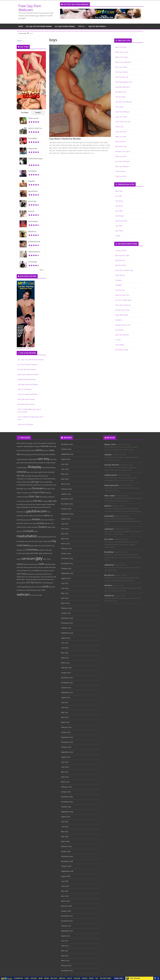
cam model (28, 489)
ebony (19, 559)
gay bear (44, 443)
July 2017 (64, 941)
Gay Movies (120, 216)
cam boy (43, 459)
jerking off (28, 450)
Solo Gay (34, 496)
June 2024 (65, 529)
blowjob (20, 489)
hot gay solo (37, 507)
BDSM (45, 574)
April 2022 (65, 658)
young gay (29, 443)
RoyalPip (31, 181)
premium (46, 450)
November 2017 (67, 921)
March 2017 (65, 961)
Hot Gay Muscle (38, 516)
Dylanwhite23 (109, 516)
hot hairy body (28, 516)
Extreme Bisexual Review (27, 379)
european (41, 550)
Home (21, 26)
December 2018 (67, 856)
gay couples (45, 567)
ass (25, 520)
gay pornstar (32, 454)
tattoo (50, 527)
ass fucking (39, 587)
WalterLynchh (33, 118)
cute (25, 512)
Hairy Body (46, 583)
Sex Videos (27, 348)
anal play (24, 459)
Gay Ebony (119, 201)
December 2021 (67, 678)
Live (18, 501)
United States (32, 459)
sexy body (28, 476)
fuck (21, 531)
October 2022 (66, 628)
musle (45, 479)
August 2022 (66, 638)
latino (47, 515)
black (45, 472)
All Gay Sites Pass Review (27, 370)
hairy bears (34, 472)
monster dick (51, 443)
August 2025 (66, 459)
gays (28, 472)
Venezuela (32, 577)
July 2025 (65, 464)
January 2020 (66, 792)
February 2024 (66, 549)
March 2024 (65, 544)
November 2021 (67, 683)
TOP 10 (82, 26)
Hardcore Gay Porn (122, 295)
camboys (20, 516)
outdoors (23, 583)
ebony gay (24, 454)
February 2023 (66, 608)
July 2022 (65, 643)
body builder (21, 443)
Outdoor (19, 497)
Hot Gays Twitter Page (123, 300)
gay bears (49, 482)
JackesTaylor (109, 529)
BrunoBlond (33, 138)
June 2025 (65, 469)
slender (52, 454)
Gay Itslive (119, 206)
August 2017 (65, 936)
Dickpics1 (119, 280)
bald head (40, 454)
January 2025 (66, 494)
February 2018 (66, 906)
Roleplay (35, 467)
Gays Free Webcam (122, 112)
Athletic (36, 519)
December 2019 (67, 797)
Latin (44, 468)
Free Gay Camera (122, 72)
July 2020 (65, 762)
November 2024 (67, 504)
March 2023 (65, 603)
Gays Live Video (121, 117)
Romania (20, 512)
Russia (22, 450)
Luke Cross (37, 443)
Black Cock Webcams (123, 62)
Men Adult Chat (121, 147)
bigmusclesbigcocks (23, 507)
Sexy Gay (44, 520)
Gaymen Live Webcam (124, 102)
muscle (20, 564)
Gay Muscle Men (121, 221)
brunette (19, 590)
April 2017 (65, 956)
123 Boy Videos (121, 250)
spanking (29, 590)
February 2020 (66, 787)
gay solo (53, 501)
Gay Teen (119, 226)
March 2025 (65, 484)
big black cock (47, 553)
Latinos (38, 504)
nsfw (41, 564)
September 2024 (67, 514)
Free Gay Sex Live (122, 77)
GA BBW (118, 285)
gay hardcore (21, 463)
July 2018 (65, 881)
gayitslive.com (37, 511)
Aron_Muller (109, 539)
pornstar (50, 537)
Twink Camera (120, 171)
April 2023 (65, 598)
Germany (47, 523)
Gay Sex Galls (120, 97)
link (158, 945)
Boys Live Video (121, 67)
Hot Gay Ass (32, 582)
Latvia (36, 531)
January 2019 (66, 851)
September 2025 (67, 454)
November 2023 (67, 563)
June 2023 (65, 588)
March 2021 (65, 722)
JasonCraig (32, 201)
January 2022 (66, 673)
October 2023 (66, 568)
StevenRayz (33, 262)
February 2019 (66, 846)
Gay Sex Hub (120, 290)
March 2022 (65, 663)
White (47, 550)
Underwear (39, 574)
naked (28, 501)
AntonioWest (33, 221)
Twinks (118, 236)
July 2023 (65, 583)
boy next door (44, 571)
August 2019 (66, 817)
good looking (33, 463)
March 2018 (65, 901)
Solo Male (47, 489)
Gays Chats (119, 107)
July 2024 (65, 524)
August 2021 (66, 697)
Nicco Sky (25, 577)
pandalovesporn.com (123, 325)
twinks (51, 446)
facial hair (51, 504)
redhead (48, 493)
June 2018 (65, 886)
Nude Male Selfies (122, 315)
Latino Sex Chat (121, 132)
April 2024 (65, 539)
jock (27, 504)
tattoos (27, 545)
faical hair (20, 523)
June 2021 (65, 707)
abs (47, 476)
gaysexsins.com (39, 485)
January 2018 (66, 911)
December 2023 (67, 558)
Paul (25, 567)
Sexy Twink (47, 559)
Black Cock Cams (122, 57)
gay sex (29, 520)
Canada (29, 527)
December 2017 (67, 916)
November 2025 (67, 444)
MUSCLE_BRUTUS (35, 128)
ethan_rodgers (110, 496)
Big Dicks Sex (120, 260)
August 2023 (66, 578)
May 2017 (64, 951)
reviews (19, 482)
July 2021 (65, 702)
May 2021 (65, 712)
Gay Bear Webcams (122, 87)
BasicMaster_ (33, 191)
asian (39, 590)
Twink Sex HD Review (25, 424)
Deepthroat (23, 541)
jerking (41, 523)
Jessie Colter (26, 482)
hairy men (37, 567)
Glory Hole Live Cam (123, 122)
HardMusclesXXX (111, 475)
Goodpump (32, 171)
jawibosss (108, 506)
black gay (42, 476)
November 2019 (67, 802)
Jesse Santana (42, 537)
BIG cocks (52, 587)
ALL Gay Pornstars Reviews (65, 26)
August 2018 (66, 876)
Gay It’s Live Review (25, 389)
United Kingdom (22, 468)
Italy (31, 501)
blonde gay (43, 497)
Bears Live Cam (121, 47)
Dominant (38, 488)
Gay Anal (119, 196)
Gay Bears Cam (121, 92)
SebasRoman (109, 596)
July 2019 (65, 822)
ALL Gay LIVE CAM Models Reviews (39, 26)
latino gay (38, 553)
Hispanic (43, 527)
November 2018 (67, 861)
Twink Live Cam (121, 176)
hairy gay (35, 476)
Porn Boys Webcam (123, 161)
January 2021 (66, 732)
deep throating (51, 468)
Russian (53, 463)
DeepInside (33, 148)
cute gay (37, 446)
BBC (24, 579)
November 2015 (67, 971)
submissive (41, 579)
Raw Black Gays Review (26, 404)
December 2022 (67, 618)
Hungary (45, 501)
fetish (33, 450)
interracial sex (46, 507)
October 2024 (66, 509)
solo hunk (42, 546)
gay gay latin (49, 485)
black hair (52, 567)
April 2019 (65, 837)
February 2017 (66, 966)
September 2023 (67, 573)
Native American (29, 564)
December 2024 (67, 499)
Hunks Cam (119, 127)
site (32, 507)
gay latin (30, 553)
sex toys (22, 501)
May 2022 (65, 653)
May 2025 (65, 474)
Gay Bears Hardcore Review (65, 139)
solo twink (20, 567)
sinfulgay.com (21, 479)
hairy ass (42, 482)
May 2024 (65, 534)
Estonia (46, 454)
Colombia (32, 550)
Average (40, 463)
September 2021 (67, 692)
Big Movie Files (121, 265)
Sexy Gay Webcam (122, 166)
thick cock (32, 504)
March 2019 (65, 841)
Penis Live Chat (121, 156)
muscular (44, 446)
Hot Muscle (51, 479)
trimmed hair (21, 504)
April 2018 (65, 896)
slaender (35, 527)
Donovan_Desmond (112, 465)
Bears (40, 583)
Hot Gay (21, 476)
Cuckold (28, 531)
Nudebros (119, 320)
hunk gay (47, 463)
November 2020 (67, 742)
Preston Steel (47, 541)
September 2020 (67, 752)
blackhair (48, 546)
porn (24, 590)
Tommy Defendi (22, 571)
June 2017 (65, 946)
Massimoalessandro (112, 485)
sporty (24, 553)
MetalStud (32, 231)
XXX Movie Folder (122, 350)
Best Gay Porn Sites (122, 255)
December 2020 (67, 737)
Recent (38, 113)
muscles (33, 595)
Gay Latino (119, 211)
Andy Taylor (38, 541)
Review (48, 579)
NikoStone (108, 585)
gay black (34, 579)
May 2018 (65, 891)
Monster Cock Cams (123, 152)
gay (39, 558)
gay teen (34, 546)
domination (31, 574)
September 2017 (67, 931)
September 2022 (67, 633)
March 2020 (65, 782)
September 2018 (67, 871)
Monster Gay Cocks (122, 310)
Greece (28, 579)
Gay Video (119, 231)
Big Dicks (111, 438)
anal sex (39, 595)
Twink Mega (120, 345)
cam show (33, 523)
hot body (26, 497)
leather (41, 472)
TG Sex (118, 340)
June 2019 (65, 827)
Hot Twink (21, 574)
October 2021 (66, 688)
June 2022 (65, 648)
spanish (44, 504)
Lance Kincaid (45, 577)
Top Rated (25, 113)
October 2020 (66, 747)
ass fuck (51, 571)
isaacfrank (108, 455)
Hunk (43, 590)
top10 (35, 590)
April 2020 (65, 777)
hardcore (27, 523)
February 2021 (66, 727)
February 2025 (66, 489)
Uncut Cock (39, 492)
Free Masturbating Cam (124, 82)
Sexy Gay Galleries (122, 335)
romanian (25, 493)
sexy (24, 550)
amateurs (51, 520)
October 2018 (66, 866)
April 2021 (65, 717)
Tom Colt (31, 571)
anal (46, 586)
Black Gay (119, 191)
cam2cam (28, 558)
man (55, 485)
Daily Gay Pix (120, 275)
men (30, 493)
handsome (48, 564)
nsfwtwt (22, 472)
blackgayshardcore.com (34, 479)
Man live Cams (121, 142)
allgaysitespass (29, 446)
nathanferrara (109, 565)
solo (37, 570)
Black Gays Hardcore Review (28, 375)
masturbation (27, 536)
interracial (53, 459)
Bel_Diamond (109, 575)
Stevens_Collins (110, 444)
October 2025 (66, 449)
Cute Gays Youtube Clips (124, 270)
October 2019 (66, 807)
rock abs (51, 472)
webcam (23, 594)
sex (27, 463)
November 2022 (67, 623)
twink (39, 450)
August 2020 (66, 757)
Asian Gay (31, 541)
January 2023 (66, 613)
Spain (38, 577)
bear (54, 564)
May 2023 (65, 593)
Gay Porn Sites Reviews (98, 26)
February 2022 (66, 668)
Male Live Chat (121, 137)
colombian (29, 485)
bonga (19, 459)
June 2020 (65, 767)
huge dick (20, 446)
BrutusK (31, 211)
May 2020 (65, 772)
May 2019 (65, 832)
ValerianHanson (34, 252)
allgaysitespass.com (28, 587)
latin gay (35, 482)
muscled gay (21, 485)
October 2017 (66, 926)
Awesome (51, 497)
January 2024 (66, 554)
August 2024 (66, 519)
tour (37, 564)
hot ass (38, 501)
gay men (30, 567)
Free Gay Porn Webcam (30, 8)
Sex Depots (119, 330)
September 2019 (67, 812)
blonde (23, 527)
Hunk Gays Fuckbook (123, 305)
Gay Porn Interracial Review (28, 394)
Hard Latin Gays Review (26, 399)
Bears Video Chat (122, 52)
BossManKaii (109, 552)
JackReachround (34, 242)
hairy (49, 512)
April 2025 (65, 479)
